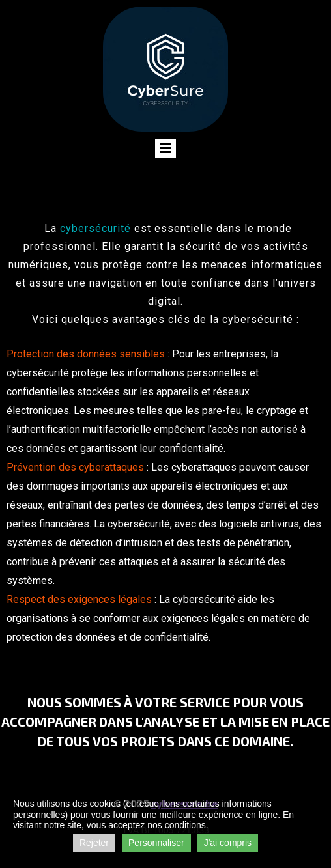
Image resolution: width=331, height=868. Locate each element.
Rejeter (94, 843)
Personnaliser (156, 843)
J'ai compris (228, 843)
